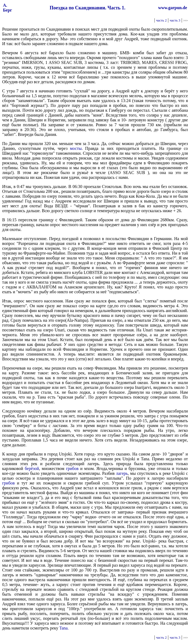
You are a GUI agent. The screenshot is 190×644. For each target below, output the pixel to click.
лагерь (122, 473)
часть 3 (175, 20)
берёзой (32, 468)
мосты (76, 148)
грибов (72, 468)
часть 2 (161, 20)
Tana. (64, 628)
